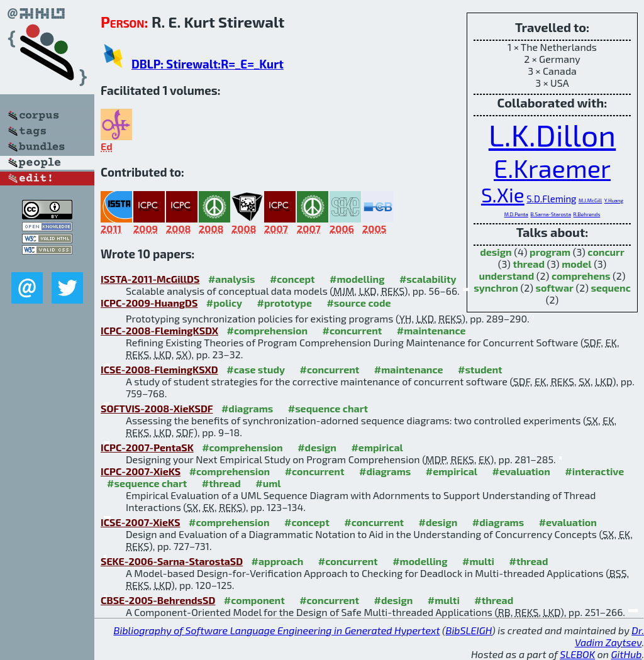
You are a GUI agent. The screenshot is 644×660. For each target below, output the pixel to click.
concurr (606, 252)
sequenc (610, 288)
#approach (278, 561)
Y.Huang (614, 201)
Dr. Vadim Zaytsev (609, 636)
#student (480, 369)
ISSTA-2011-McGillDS (150, 279)
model (576, 264)
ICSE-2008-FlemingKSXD (159, 369)
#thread (221, 483)
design (496, 252)
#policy (224, 303)
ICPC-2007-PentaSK (147, 447)
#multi (478, 561)
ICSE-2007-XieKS (141, 522)
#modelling (357, 279)
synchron (496, 288)
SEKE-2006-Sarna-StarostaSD (172, 561)
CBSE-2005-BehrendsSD (158, 600)
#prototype (285, 303)
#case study (256, 369)
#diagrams (247, 408)
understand (506, 276)
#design (317, 447)
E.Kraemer (552, 168)
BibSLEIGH (469, 630)
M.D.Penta (516, 214)
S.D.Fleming (551, 199)
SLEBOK (577, 654)
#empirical (377, 447)
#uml (268, 483)
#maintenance (431, 330)
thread (529, 264)
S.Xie (503, 195)
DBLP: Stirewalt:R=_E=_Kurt (208, 64)
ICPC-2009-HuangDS (149, 303)
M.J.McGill (590, 201)
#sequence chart (328, 408)
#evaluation (521, 471)
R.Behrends (587, 214)
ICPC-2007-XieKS (141, 471)
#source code (358, 303)
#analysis (232, 279)
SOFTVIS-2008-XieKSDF (157, 408)
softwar (554, 288)
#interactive (594, 471)
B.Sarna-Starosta (551, 214)
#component (254, 600)
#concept (292, 279)
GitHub (627, 654)
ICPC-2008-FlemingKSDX (159, 330)
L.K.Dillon (552, 135)
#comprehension (267, 330)
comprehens (581, 276)
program (550, 252)
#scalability (428, 279)
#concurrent (352, 330)
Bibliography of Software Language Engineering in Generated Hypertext (277, 630)
